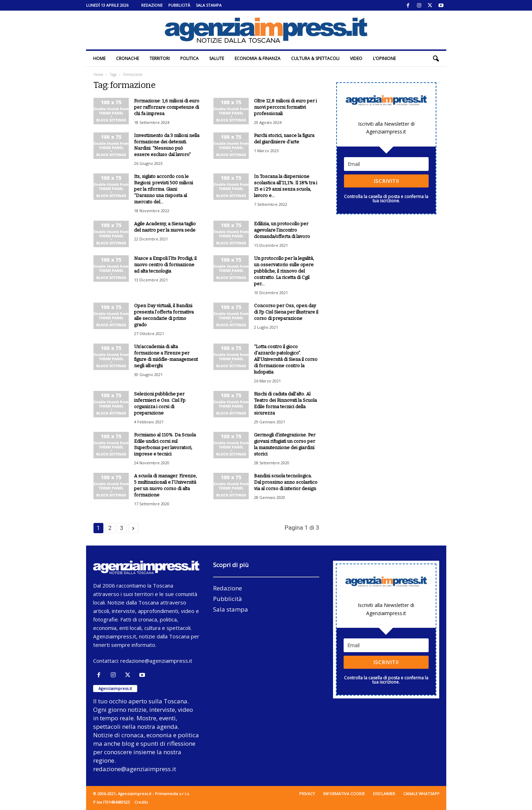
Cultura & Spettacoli (315, 58)
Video (356, 58)
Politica (189, 58)
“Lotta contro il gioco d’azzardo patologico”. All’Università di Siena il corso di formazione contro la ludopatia (286, 359)
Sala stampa (209, 5)
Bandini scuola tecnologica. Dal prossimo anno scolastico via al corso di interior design (286, 482)
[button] (436, 59)
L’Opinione (384, 58)
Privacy (307, 794)
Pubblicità (179, 5)
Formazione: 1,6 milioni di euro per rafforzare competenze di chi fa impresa (167, 107)
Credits (141, 802)
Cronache (128, 58)
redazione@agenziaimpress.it (156, 661)
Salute (217, 58)
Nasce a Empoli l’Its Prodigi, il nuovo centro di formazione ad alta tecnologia (165, 265)
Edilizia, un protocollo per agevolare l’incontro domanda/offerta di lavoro (282, 230)
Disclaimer (384, 794)
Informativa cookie (344, 794)
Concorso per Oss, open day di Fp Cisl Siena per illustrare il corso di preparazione (286, 312)
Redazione (152, 5)
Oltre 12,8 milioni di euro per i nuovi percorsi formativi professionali (285, 107)
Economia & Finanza (258, 58)
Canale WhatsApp (421, 794)
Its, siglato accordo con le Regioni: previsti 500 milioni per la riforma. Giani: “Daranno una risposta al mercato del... (164, 189)
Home (99, 58)
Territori (160, 58)
